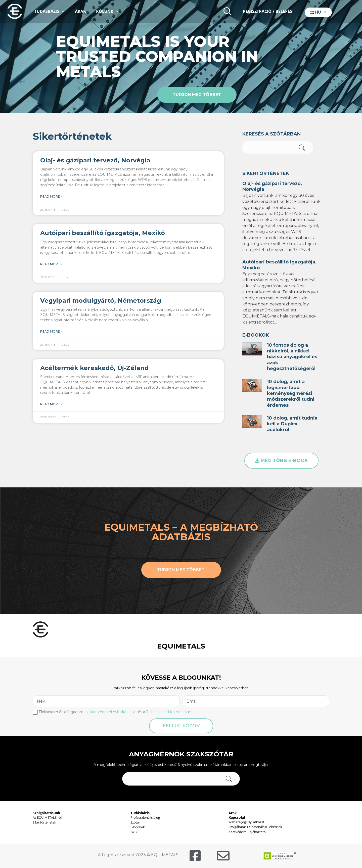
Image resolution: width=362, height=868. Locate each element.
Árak (80, 11)
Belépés (284, 11)
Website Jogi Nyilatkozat (246, 822)
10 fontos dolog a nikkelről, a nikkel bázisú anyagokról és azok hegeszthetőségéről (292, 357)
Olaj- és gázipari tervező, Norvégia (95, 160)
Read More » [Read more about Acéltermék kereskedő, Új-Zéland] (51, 404)
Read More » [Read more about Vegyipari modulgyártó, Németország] (51, 331)
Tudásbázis (52, 11)
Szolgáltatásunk (47, 813)
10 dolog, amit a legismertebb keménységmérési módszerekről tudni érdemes (291, 393)
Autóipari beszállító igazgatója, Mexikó (103, 233)
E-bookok (138, 827)
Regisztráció (257, 11)
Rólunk (110, 11)
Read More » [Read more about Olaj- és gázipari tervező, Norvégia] (51, 196)
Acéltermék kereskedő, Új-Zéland (95, 368)
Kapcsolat (237, 817)
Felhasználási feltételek (166, 712)
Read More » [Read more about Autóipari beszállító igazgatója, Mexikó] (51, 264)
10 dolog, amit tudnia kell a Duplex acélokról (292, 424)
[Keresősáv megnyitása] (228, 11)
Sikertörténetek (44, 822)
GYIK (134, 832)
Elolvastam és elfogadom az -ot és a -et (115, 712)
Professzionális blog (145, 817)
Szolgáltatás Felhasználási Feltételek (255, 827)
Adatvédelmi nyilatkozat (111, 712)
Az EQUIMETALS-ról (47, 817)
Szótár (135, 822)
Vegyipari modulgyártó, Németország (101, 301)
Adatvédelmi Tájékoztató (247, 832)
